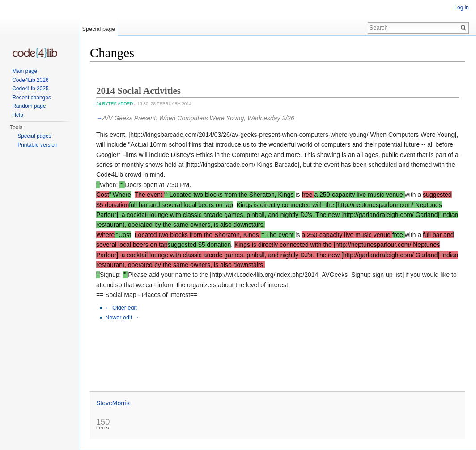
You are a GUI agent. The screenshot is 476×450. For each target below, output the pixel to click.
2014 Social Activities (138, 91)
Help (18, 115)
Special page (98, 29)
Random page (29, 106)
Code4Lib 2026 (30, 80)
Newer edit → (122, 318)
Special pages (34, 136)
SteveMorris (113, 403)
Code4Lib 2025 (30, 89)
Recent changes (32, 98)
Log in (461, 8)
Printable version (37, 145)
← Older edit (121, 308)
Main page (25, 71)
